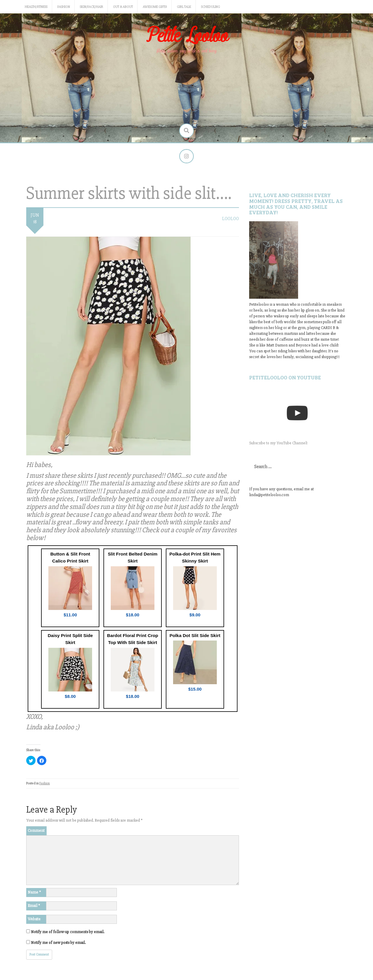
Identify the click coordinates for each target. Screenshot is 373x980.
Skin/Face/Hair (92, 7)
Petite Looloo (186, 36)
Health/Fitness (36, 7)
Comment (36, 830)
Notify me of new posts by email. (58, 943)
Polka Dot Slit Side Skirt (195, 635)
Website (34, 919)
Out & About (123, 7)
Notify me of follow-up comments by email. (68, 932)
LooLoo (231, 219)
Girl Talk (184, 7)
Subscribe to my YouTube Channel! (278, 443)
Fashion (64, 7)
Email (34, 906)
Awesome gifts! (155, 7)
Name (34, 892)
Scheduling (211, 7)
